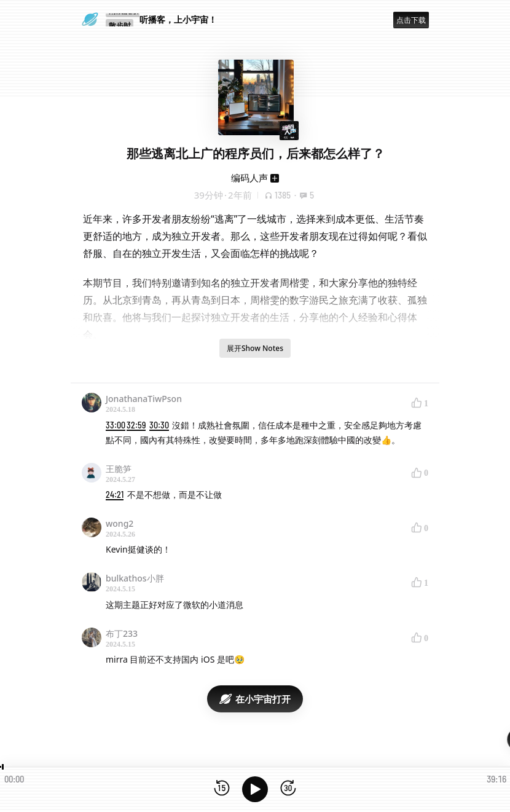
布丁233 (122, 633)
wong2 (120, 523)
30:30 (159, 425)
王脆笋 (119, 469)
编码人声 (249, 178)
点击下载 (411, 20)
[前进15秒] (288, 789)
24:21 (115, 495)
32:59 (136, 425)
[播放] (255, 789)
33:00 (116, 425)
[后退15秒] (222, 789)
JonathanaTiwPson (144, 399)
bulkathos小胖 (135, 578)
